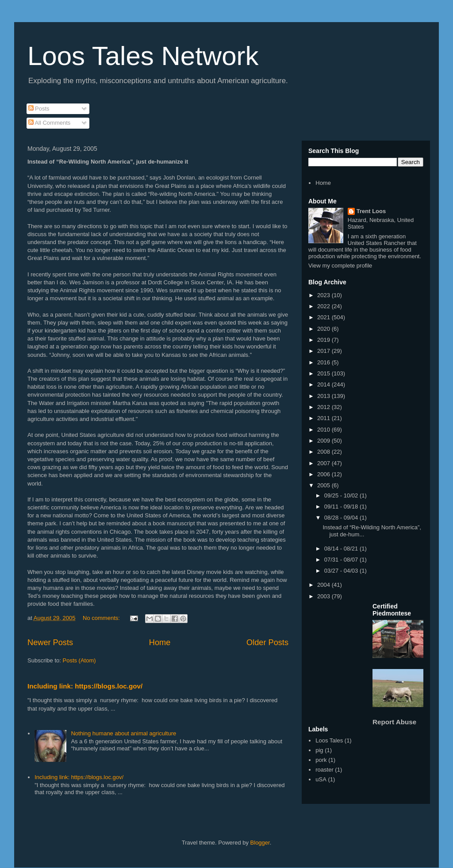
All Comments (50, 123)
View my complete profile (340, 266)
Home (160, 642)
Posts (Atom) (79, 660)
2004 (324, 585)
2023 (324, 295)
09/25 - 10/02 (342, 495)
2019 (324, 340)
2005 (324, 485)
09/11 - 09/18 (342, 507)
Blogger (260, 843)
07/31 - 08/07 (342, 560)
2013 (324, 396)
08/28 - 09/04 (342, 518)
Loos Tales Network (143, 56)
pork (321, 760)
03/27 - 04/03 (342, 571)
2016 (324, 362)
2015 (324, 373)
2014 (324, 384)
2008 (324, 452)
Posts (39, 109)
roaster (324, 770)
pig (319, 750)
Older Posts (267, 642)
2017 (324, 351)
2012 (324, 407)
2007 (324, 463)
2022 (324, 306)
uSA (321, 779)
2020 (324, 329)
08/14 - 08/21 (342, 549)
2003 (324, 596)
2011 (324, 418)
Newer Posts (50, 642)
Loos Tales (329, 740)
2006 (324, 474)
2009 (324, 441)
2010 (324, 430)
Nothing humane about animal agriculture (123, 733)
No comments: (102, 618)
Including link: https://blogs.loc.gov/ (85, 686)
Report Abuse (394, 722)
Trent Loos (371, 211)
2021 (324, 317)
